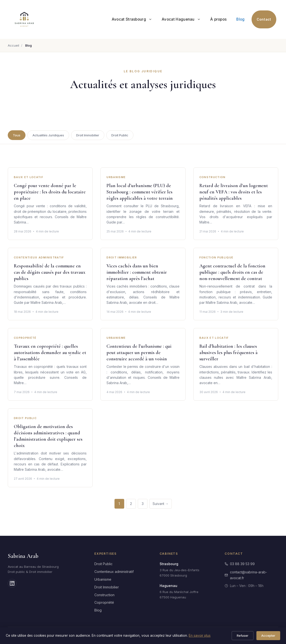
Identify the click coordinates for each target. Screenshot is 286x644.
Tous (17, 135)
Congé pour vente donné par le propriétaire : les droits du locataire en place (50, 192)
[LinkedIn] (12, 583)
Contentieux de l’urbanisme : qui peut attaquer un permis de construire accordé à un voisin (139, 353)
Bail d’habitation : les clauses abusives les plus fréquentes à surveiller (229, 353)
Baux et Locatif (29, 177)
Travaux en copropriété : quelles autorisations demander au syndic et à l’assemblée (50, 353)
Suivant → (161, 504)
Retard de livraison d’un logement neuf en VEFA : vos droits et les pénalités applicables (234, 192)
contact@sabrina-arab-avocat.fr (246, 575)
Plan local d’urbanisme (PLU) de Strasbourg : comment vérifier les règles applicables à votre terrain (140, 192)
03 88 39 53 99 (240, 564)
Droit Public (120, 135)
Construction (212, 177)
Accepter (268, 636)
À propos (218, 19)
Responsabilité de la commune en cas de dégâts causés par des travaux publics (50, 272)
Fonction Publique (217, 258)
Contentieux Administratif (39, 258)
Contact (264, 19)
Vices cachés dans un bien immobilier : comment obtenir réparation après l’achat (137, 272)
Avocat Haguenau (184, 19)
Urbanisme (116, 177)
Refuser (243, 636)
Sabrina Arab (23, 556)
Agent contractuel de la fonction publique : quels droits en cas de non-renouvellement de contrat (232, 272)
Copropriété (25, 338)
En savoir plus (200, 636)
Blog (240, 19)
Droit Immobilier (88, 135)
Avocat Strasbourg (134, 19)
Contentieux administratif (114, 572)
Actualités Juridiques (48, 135)
